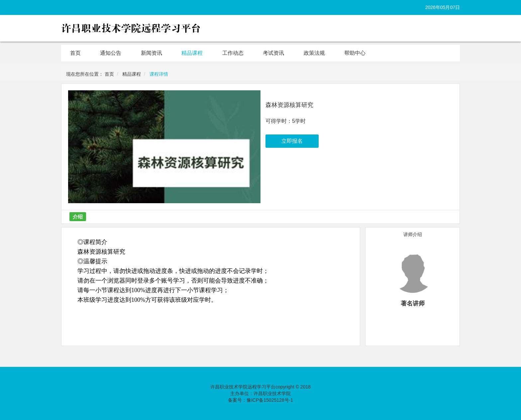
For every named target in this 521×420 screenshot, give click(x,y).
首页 (75, 53)
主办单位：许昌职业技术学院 (260, 393)
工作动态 (233, 53)
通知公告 (111, 53)
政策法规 (314, 53)
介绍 (78, 217)
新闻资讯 (152, 53)
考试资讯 (273, 53)
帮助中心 (355, 53)
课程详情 (159, 74)
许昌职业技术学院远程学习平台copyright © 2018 (260, 387)
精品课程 (192, 53)
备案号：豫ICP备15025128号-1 (260, 400)
